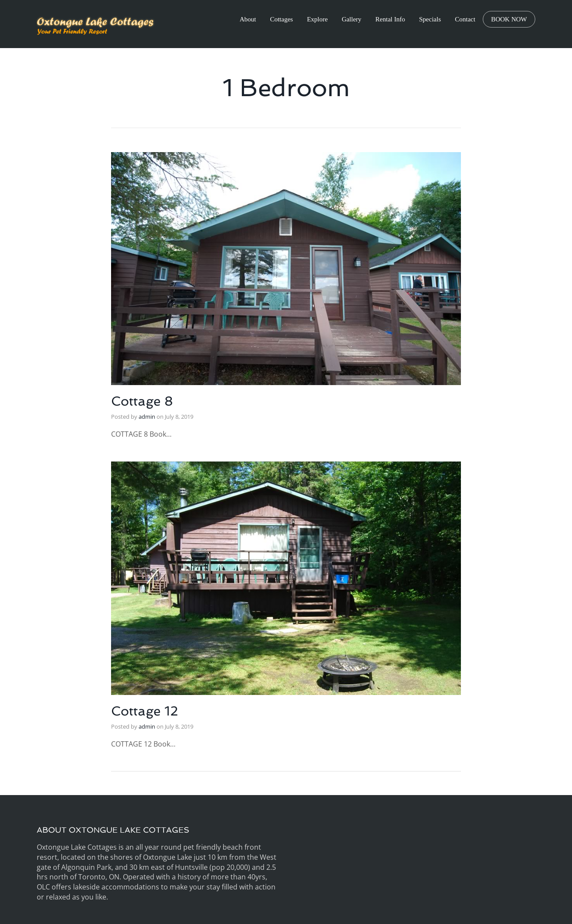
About (248, 19)
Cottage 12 (145, 711)
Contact (465, 19)
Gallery (351, 19)
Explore (317, 19)
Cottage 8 (142, 401)
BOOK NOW (509, 19)
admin (147, 417)
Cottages (281, 19)
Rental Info (390, 19)
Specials (430, 19)
